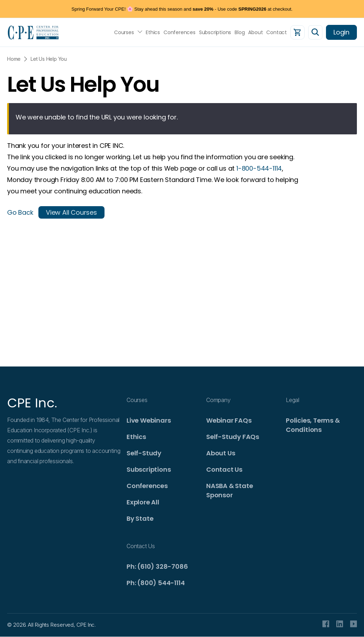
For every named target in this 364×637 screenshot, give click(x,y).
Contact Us (224, 469)
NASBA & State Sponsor (229, 490)
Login (341, 32)
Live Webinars (149, 420)
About (255, 32)
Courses (124, 32)
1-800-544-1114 (259, 168)
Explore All (143, 502)
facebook (326, 624)
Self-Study (144, 453)
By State (140, 518)
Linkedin (340, 624)
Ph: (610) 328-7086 (157, 566)
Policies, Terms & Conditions (313, 425)
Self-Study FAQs (233, 437)
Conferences (180, 32)
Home (14, 59)
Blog (240, 32)
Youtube (354, 624)
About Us (221, 453)
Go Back (20, 212)
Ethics (153, 32)
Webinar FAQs (229, 420)
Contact (277, 32)
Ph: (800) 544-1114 (156, 583)
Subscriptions (215, 32)
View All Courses (71, 212)
